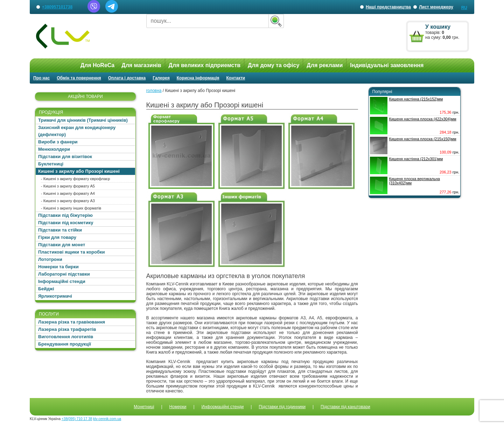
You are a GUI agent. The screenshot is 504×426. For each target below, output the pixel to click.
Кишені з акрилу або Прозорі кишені (79, 171)
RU (464, 8)
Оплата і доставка (127, 78)
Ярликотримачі (55, 296)
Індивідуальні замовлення (387, 65)
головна (154, 91)
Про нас (41, 78)
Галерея (161, 78)
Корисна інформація (198, 78)
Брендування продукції (65, 344)
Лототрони (50, 259)
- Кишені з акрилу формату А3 (68, 201)
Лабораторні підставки (64, 274)
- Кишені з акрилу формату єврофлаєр (75, 179)
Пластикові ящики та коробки (71, 252)
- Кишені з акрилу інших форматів (71, 208)
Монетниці (144, 407)
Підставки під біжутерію (65, 215)
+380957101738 (57, 7)
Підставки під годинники (282, 407)
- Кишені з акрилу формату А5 (68, 186)
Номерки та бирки (58, 267)
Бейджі (46, 289)
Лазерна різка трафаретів (67, 329)
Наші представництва (388, 9)
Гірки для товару (57, 237)
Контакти (236, 78)
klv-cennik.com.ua (107, 419)
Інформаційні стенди (62, 281)
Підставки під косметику (66, 223)
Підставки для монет (62, 245)
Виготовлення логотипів (66, 337)
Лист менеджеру (436, 7)
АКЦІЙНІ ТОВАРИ (85, 97)
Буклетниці (51, 164)
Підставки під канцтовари (345, 407)
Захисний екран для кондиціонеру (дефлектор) (77, 131)
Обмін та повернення (79, 78)
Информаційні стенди (223, 407)
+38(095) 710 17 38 (77, 419)
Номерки (178, 407)
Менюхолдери (54, 149)
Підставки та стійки (60, 230)
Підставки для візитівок (65, 157)
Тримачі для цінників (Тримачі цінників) (83, 120)
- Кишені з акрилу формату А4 (68, 193)
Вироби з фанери (58, 142)
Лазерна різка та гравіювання (72, 322)
